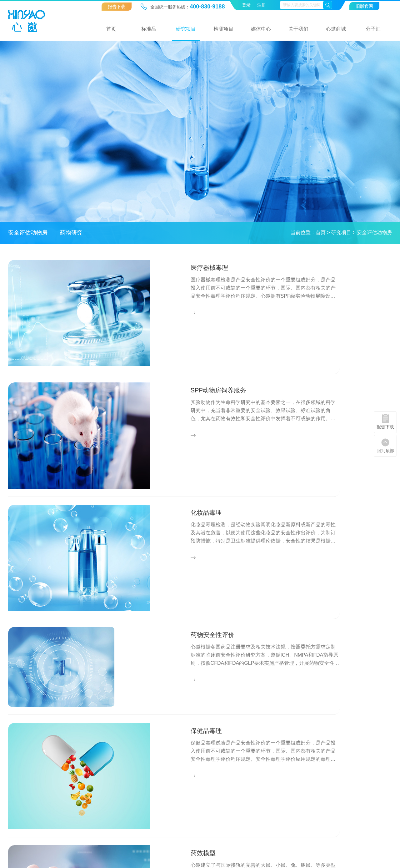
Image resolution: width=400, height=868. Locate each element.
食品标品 (113, 770)
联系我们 (314, 780)
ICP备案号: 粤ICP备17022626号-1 (198, 830)
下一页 (237, 660)
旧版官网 (364, 6)
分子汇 (373, 29)
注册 (262, 5)
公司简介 (314, 750)
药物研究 (71, 233)
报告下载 (117, 7)
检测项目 (223, 29)
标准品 (149, 29)
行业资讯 (265, 760)
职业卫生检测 (218, 790)
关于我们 (298, 29)
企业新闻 (265, 750)
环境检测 (213, 750)
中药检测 (213, 760)
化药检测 (213, 780)
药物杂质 (113, 760)
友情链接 (364, 830)
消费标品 (113, 780)
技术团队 (314, 770)
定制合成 (113, 790)
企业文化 (314, 760)
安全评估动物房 (28, 233)
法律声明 (337, 830)
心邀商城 (336, 29)
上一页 (163, 660)
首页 (111, 29)
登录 (246, 5)
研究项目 (186, 29)
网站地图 (311, 830)
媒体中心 (261, 29)
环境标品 (113, 750)
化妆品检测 (215, 770)
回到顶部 (385, 451)
